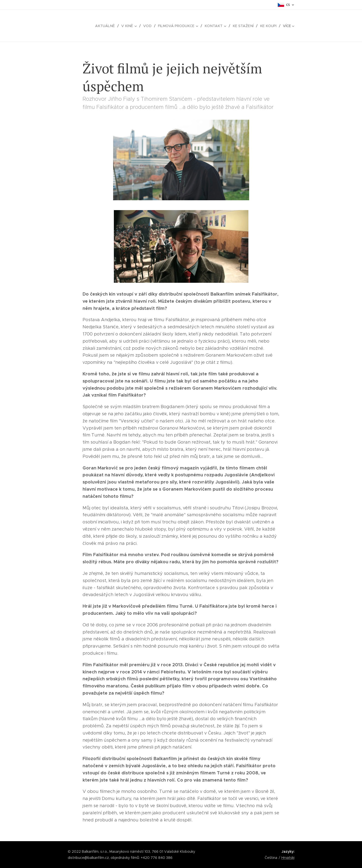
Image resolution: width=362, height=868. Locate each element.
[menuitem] (111, 26)
